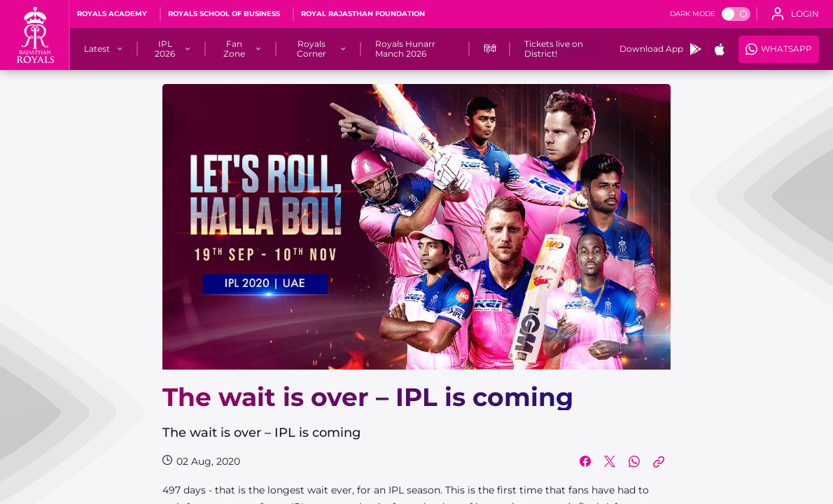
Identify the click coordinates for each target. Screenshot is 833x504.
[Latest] (97, 49)
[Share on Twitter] (610, 461)
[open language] (795, 14)
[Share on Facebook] (585, 461)
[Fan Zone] (234, 49)
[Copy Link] (659, 461)
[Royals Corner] (312, 49)
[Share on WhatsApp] (634, 461)
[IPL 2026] (165, 49)
